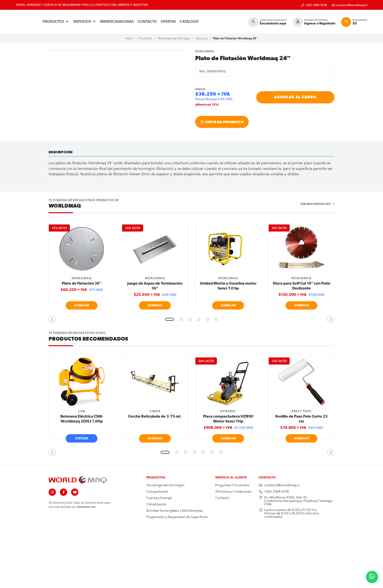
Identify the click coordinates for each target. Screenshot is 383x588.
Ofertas (169, 22)
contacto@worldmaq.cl (350, 5)
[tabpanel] (82, 321)
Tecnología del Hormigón (174, 38)
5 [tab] (208, 375)
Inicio (130, 38)
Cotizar (82, 494)
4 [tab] (199, 375)
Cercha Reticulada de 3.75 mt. (155, 472)
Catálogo (190, 22)
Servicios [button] (85, 22)
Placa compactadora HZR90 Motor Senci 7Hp (228, 475)
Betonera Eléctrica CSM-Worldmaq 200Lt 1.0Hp (82, 475)
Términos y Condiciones (233, 547)
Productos (56, 22)
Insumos (202, 38)
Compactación (157, 547)
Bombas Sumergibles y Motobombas (174, 566)
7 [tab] (221, 508)
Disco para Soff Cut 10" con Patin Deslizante (302, 342)
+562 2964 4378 (314, 5)
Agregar (82, 361)
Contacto (147, 22)
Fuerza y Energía (159, 554)
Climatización (156, 560)
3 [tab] (190, 375)
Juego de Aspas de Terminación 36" (155, 342)
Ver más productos (317, 260)
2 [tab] (181, 375)
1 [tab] (170, 375)
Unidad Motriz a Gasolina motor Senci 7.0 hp (228, 342)
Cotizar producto (222, 122)
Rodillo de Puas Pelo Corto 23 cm (301, 475)
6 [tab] (216, 375)
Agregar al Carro (295, 97)
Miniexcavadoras (117, 22)
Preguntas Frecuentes (232, 541)
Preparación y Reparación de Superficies (177, 573)
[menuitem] (56, 22)
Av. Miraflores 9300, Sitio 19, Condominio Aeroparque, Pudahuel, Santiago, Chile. (296, 557)
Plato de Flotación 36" (82, 339)
